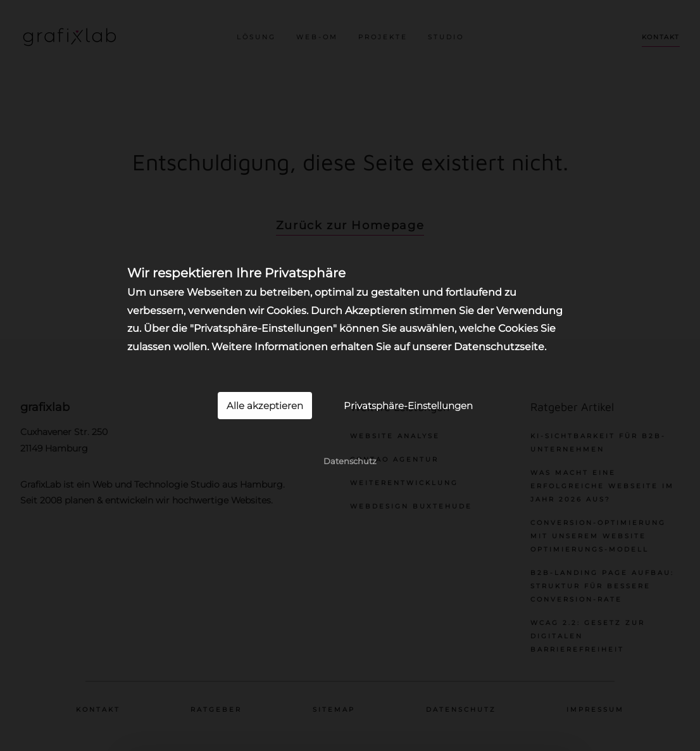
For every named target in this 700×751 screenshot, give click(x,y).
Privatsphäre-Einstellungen (408, 406)
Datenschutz (350, 461)
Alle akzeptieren (265, 406)
